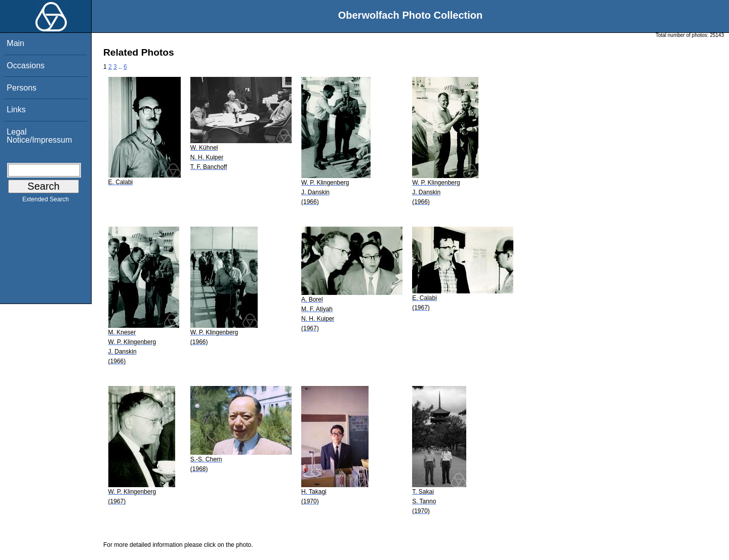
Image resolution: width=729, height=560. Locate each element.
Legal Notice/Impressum (39, 136)
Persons (22, 88)
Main (15, 43)
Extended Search (46, 201)
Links (16, 110)
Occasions (26, 66)
